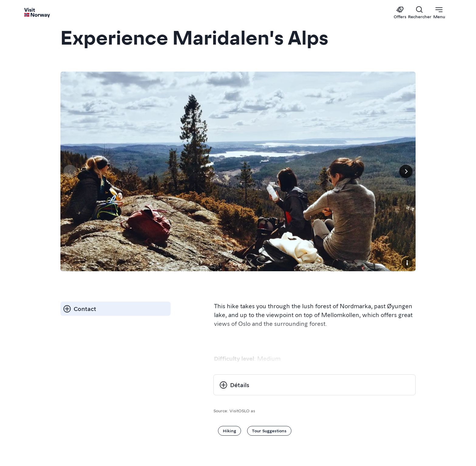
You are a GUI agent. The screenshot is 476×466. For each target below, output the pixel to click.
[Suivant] (406, 171)
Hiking (229, 431)
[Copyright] (407, 263)
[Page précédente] (70, 171)
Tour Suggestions (269, 431)
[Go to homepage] (37, 13)
